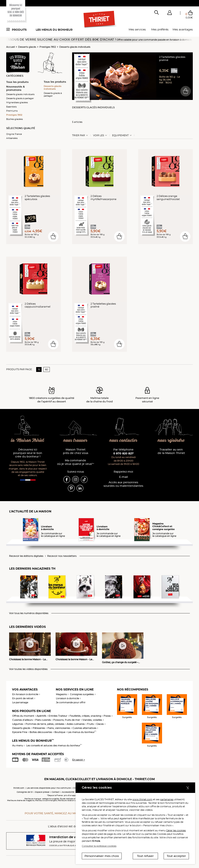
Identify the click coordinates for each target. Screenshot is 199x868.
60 (47, 369)
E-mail (124, 477)
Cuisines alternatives (84, 728)
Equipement (120, 135)
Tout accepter (176, 856)
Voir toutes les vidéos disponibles (28, 669)
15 (39, 369)
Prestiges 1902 (48, 47)
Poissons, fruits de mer (67, 720)
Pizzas (107, 716)
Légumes (18, 724)
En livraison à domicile (25, 694)
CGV (75, 788)
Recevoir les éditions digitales (26, 556)
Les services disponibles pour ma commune (49, 788)
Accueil (10, 47)
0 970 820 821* (124, 453)
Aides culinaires (76, 724)
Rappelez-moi (123, 472)
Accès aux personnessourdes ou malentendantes (123, 484)
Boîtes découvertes (41, 732)
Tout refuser (145, 856)
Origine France (14, 134)
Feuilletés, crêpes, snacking (85, 716)
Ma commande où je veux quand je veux (76, 462)
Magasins (61, 694)
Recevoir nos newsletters (62, 556)
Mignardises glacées (17, 102)
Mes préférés (160, 29)
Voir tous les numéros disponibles (29, 613)
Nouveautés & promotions (15, 88)
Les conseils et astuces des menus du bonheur (54, 745)
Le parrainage (20, 702)
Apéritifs (41, 716)
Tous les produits (17, 82)
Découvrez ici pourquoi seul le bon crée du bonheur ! (28, 453)
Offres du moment (23, 716)
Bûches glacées (14, 119)
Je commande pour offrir (71, 702)
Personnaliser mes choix (102, 856)
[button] (169, 13)
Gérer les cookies (176, 830)
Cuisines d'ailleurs (23, 720)
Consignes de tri (25, 792)
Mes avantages (183, 29)
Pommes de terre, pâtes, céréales (45, 724)
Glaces (100, 724)
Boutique (60, 732)
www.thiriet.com (142, 799)
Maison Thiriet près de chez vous (76, 451)
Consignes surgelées (82, 694)
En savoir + (79, 760)
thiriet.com (19, 788)
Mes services (137, 29)
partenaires (167, 799)
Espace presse (42, 792)
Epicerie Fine (20, 732)
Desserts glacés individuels (75, 47)
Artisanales (12, 138)
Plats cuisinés (43, 720)
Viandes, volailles (92, 720)
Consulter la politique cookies (99, 846)
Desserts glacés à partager (20, 98)
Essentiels (11, 107)
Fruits (90, 724)
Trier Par (79, 135)
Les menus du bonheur (54, 30)
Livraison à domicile (68, 698)
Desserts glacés (27, 47)
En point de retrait (23, 698)
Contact (56, 792)
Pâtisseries (39, 728)
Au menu (18, 745)
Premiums (12, 111)
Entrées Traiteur (58, 716)
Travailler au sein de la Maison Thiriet (171, 451)
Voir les (99, 135)
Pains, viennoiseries (59, 728)
